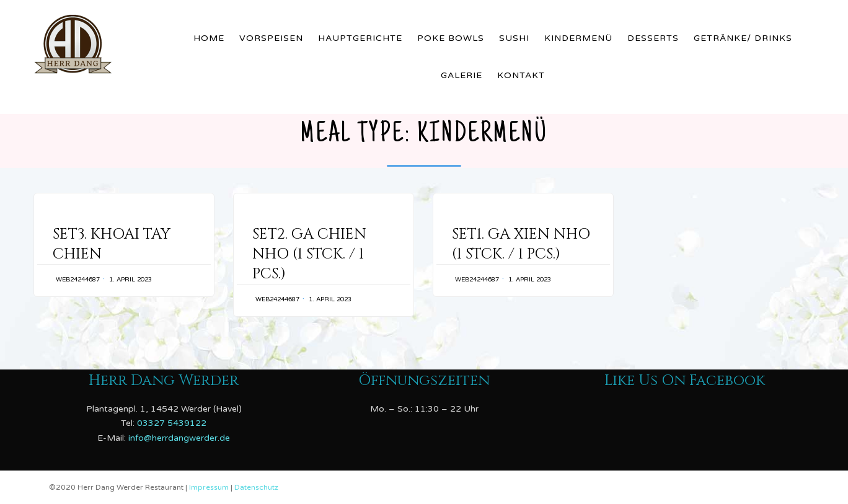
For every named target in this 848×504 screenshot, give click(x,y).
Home (209, 38)
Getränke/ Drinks (743, 38)
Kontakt (521, 75)
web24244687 (78, 280)
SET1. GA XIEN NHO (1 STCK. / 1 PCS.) (521, 244)
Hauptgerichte (360, 38)
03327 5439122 (172, 423)
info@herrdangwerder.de (179, 438)
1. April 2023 (130, 280)
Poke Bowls (451, 38)
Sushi (514, 38)
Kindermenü (578, 38)
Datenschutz (256, 487)
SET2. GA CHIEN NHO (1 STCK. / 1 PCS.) (309, 254)
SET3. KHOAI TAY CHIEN (112, 244)
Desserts (653, 38)
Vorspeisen (271, 38)
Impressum (210, 487)
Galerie (462, 75)
